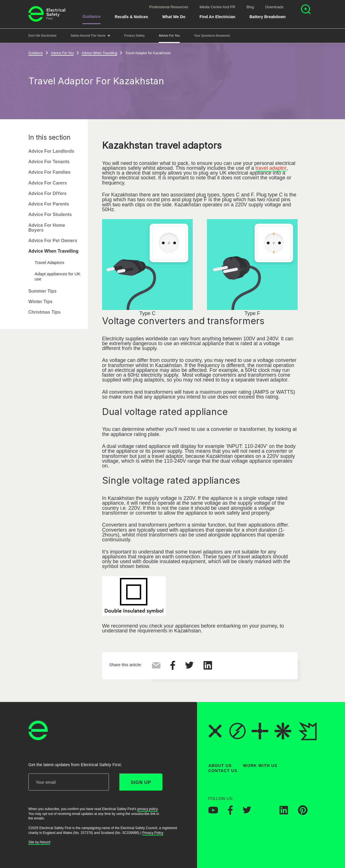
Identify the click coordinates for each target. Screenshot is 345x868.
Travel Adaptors (49, 262)
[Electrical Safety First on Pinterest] (303, 813)
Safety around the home (88, 35)
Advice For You (169, 35)
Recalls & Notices (132, 17)
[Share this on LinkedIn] (208, 668)
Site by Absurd (39, 842)
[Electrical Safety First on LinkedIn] (284, 813)
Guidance (92, 16)
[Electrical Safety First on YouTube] (213, 812)
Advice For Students (50, 215)
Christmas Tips (45, 312)
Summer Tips (43, 291)
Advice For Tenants (49, 162)
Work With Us (260, 766)
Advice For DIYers (47, 193)
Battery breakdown (268, 17)
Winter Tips (40, 302)
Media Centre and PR (217, 7)
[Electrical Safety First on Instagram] (265, 813)
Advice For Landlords (51, 151)
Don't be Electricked (42, 35)
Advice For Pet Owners (53, 241)
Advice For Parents (49, 204)
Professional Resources (169, 7)
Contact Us (223, 771)
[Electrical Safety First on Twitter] (247, 812)
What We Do (174, 17)
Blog (250, 7)
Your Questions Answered (212, 35)
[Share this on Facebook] (173, 668)
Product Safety (134, 35)
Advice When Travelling (53, 251)
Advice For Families (49, 172)
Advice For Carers (48, 183)
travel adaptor (271, 168)
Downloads (274, 7)
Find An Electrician (217, 17)
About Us (220, 766)
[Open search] (306, 10)
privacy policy (147, 809)
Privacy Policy (153, 833)
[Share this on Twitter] (189, 667)
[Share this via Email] (156, 667)
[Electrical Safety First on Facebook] (230, 813)
